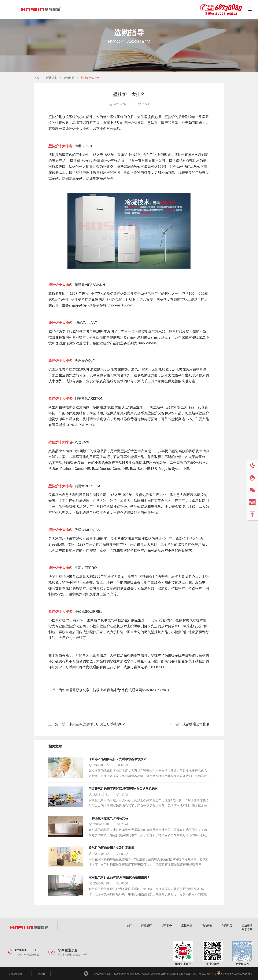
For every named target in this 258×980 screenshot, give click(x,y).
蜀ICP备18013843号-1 (205, 974)
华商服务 (167, 925)
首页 (37, 78)
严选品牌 (146, 925)
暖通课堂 (52, 78)
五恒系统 (187, 925)
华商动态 (227, 925)
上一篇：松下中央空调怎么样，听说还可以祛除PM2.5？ (89, 724)
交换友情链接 (15, 974)
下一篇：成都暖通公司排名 (189, 724)
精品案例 (207, 925)
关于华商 (247, 929)
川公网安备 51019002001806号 (234, 974)
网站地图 (41, 974)
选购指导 (69, 78)
